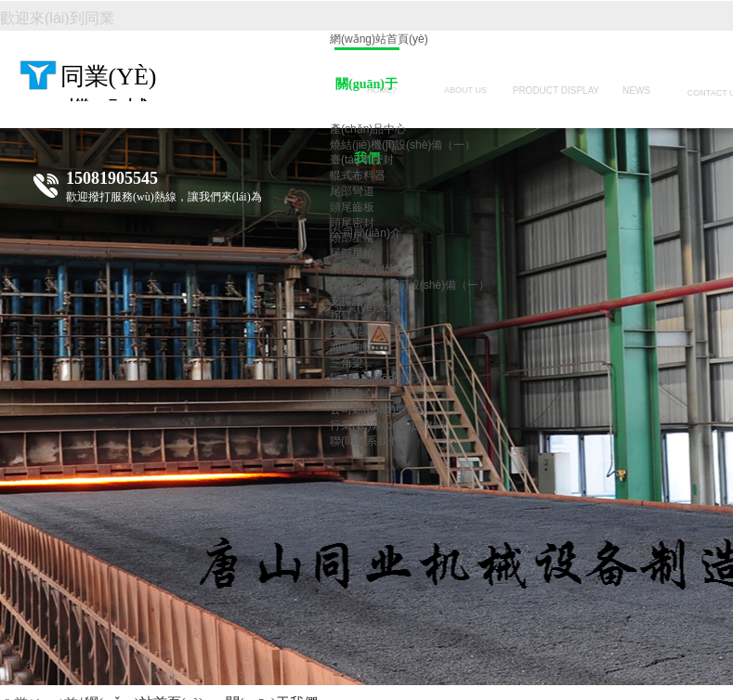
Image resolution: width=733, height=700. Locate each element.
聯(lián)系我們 (365, 441)
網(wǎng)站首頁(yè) (379, 39)
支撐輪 (347, 301)
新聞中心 (352, 394)
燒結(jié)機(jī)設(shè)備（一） (403, 145)
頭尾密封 (352, 223)
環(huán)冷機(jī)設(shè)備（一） (410, 285)
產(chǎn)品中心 (368, 129)
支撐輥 (347, 331)
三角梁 (347, 363)
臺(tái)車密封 (362, 160)
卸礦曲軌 (352, 347)
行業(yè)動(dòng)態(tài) (387, 425)
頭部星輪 (352, 238)
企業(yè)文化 (366, 307)
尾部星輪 (352, 253)
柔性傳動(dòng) (368, 269)
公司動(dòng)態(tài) (378, 409)
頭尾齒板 (352, 207)
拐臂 (341, 316)
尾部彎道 (352, 191)
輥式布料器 (358, 175)
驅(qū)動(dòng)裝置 (378, 379)
